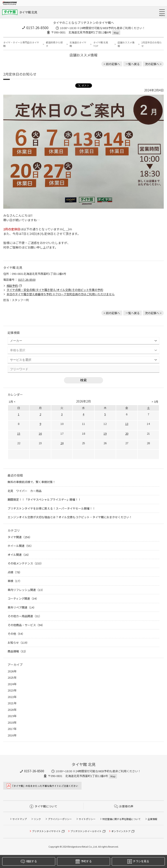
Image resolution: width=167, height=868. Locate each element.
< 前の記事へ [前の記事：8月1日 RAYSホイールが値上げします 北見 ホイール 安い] (112, 64)
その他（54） (16, 634)
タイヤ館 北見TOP (101, 44)
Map (116, 33)
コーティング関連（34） (23, 598)
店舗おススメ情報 (126, 44)
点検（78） (15, 572)
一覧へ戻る (133, 64)
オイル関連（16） (19, 555)
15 (19, 433)
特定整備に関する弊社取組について (122, 819)
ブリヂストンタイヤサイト (46, 831)
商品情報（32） (18, 651)
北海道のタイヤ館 (78, 44)
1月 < (12, 402)
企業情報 (152, 819)
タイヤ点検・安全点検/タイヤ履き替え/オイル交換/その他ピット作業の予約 (55, 290)
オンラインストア (121, 831)
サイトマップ (20, 819)
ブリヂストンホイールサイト (86, 831)
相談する (29, 861)
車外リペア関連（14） (22, 607)
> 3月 (155, 402)
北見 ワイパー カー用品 (25, 491)
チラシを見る (138, 861)
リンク (37, 819)
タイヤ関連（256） (20, 537)
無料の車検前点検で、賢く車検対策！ (32, 482)
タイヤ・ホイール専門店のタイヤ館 (21, 44)
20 (127, 433)
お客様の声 (124, 806)
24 (62, 443)
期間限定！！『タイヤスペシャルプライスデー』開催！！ (44, 499)
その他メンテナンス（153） (25, 563)
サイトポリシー (87, 819)
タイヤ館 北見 (28, 12)
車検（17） (15, 581)
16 (40, 433)
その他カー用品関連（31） (25, 616)
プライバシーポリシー (60, 819)
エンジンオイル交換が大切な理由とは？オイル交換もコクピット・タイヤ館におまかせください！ (70, 517)
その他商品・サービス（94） (26, 625)
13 (127, 424)
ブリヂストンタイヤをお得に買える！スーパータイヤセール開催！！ (51, 508)
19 (105, 433)
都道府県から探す (54, 44)
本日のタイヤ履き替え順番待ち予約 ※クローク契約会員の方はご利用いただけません (61, 294)
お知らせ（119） (18, 643)
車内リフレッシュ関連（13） (26, 590)
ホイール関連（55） (20, 546)
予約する (83, 861)
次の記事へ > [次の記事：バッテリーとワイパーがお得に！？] (153, 64)
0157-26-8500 (37, 28)
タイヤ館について (43, 806)
